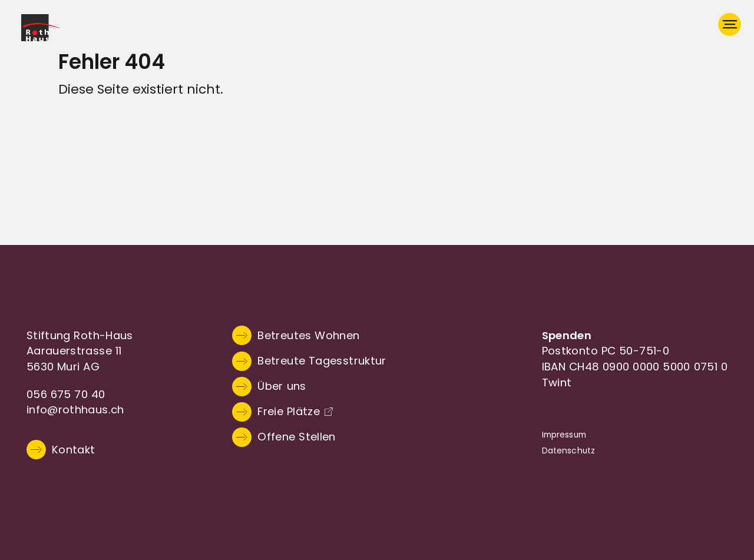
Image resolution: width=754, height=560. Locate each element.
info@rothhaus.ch (75, 410)
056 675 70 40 (66, 394)
